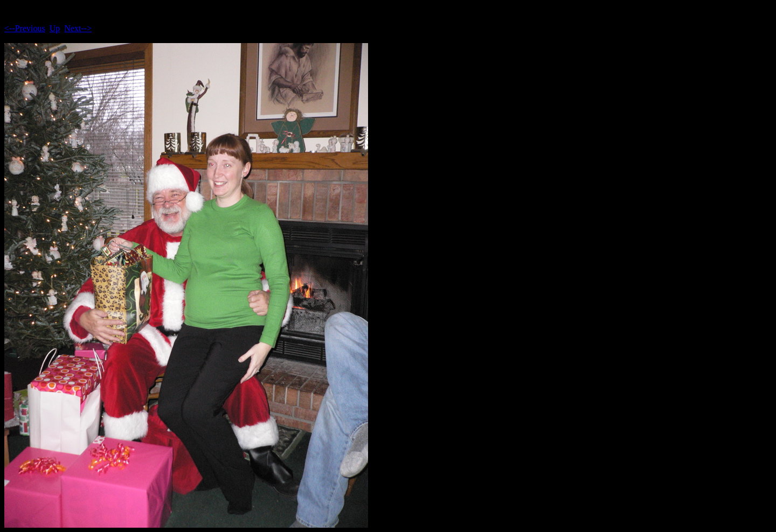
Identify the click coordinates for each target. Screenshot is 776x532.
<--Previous (25, 28)
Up (55, 28)
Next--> (78, 28)
